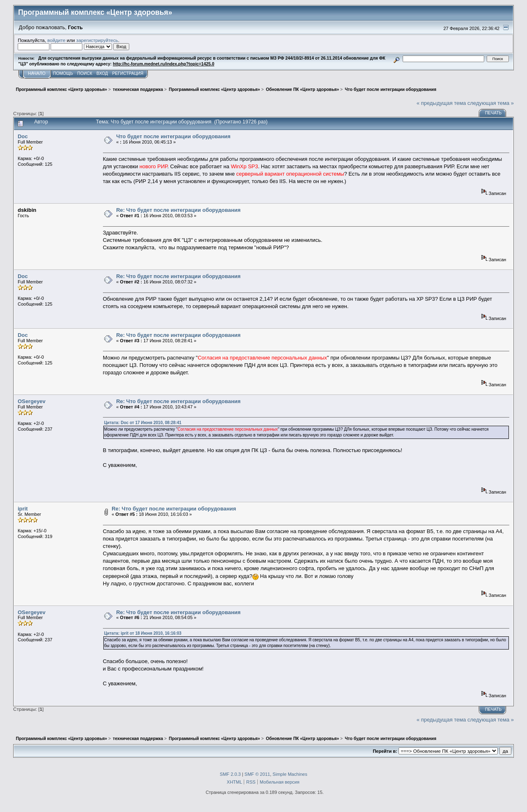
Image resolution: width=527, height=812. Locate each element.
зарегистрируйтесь (97, 40)
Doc (23, 136)
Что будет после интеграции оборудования (173, 136)
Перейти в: (385, 751)
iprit (23, 509)
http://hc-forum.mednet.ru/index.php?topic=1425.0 (163, 64)
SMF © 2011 (257, 774)
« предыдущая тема (441, 103)
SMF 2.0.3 (230, 774)
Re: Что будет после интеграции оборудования (178, 210)
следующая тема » (491, 103)
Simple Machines (290, 774)
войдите (56, 40)
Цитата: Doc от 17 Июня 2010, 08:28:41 (143, 423)
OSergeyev (31, 401)
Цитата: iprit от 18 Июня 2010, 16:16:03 (143, 633)
